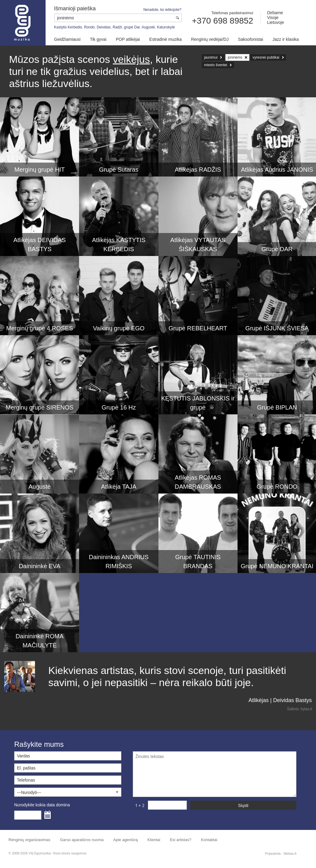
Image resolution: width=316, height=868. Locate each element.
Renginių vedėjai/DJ (210, 39)
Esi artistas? (181, 840)
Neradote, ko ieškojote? (162, 10)
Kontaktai (209, 840)
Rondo (89, 27)
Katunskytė (166, 27)
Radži (117, 27)
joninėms (235, 57)
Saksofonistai (250, 39)
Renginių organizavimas (29, 840)
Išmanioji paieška (75, 8)
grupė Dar (132, 27)
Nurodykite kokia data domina (42, 805)
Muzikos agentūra (23, 23)
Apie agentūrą (125, 840)
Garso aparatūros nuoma (82, 840)
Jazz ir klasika (286, 39)
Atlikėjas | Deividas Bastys (280, 700)
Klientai (154, 840)
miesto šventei (216, 65)
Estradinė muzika (166, 39)
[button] (68, 792)
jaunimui (211, 57)
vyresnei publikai (266, 57)
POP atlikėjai (128, 39)
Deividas (104, 27)
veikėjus (131, 59)
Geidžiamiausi (67, 39)
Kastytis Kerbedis (68, 27)
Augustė (148, 27)
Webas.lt (290, 853)
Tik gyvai (98, 39)
